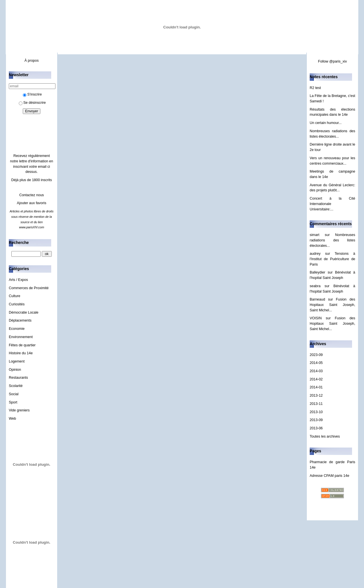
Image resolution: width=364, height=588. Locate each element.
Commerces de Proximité (29, 288)
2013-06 (316, 428)
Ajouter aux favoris (31, 203)
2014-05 (316, 363)
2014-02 (316, 379)
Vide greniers (19, 410)
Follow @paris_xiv (332, 61)
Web (12, 419)
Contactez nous (32, 195)
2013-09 (316, 420)
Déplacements (20, 320)
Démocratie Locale (24, 312)
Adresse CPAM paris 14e (329, 476)
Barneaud (317, 299)
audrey (315, 254)
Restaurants (18, 378)
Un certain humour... (326, 123)
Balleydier (318, 272)
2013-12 (316, 396)
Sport (13, 402)
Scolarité (16, 386)
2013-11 (316, 404)
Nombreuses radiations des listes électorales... (332, 240)
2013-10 (316, 412)
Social (14, 394)
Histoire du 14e (21, 353)
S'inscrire (32, 94)
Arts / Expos (18, 280)
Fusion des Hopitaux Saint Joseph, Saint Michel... (332, 305)
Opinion (15, 370)
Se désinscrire (32, 103)
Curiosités (17, 304)
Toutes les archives (325, 436)
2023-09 (316, 355)
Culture (15, 296)
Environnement (21, 337)
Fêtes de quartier (22, 345)
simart (315, 235)
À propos (32, 61)
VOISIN (316, 318)
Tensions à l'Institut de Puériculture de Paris (332, 259)
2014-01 (316, 387)
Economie (17, 329)
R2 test (315, 88)
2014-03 (316, 371)
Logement (17, 361)
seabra (315, 286)
